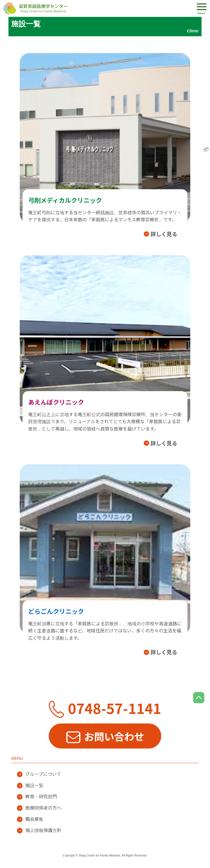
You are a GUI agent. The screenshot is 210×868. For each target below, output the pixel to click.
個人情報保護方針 (43, 830)
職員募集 (34, 819)
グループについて (43, 774)
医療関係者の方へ (43, 808)
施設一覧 (34, 785)
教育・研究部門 (41, 797)
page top (199, 698)
